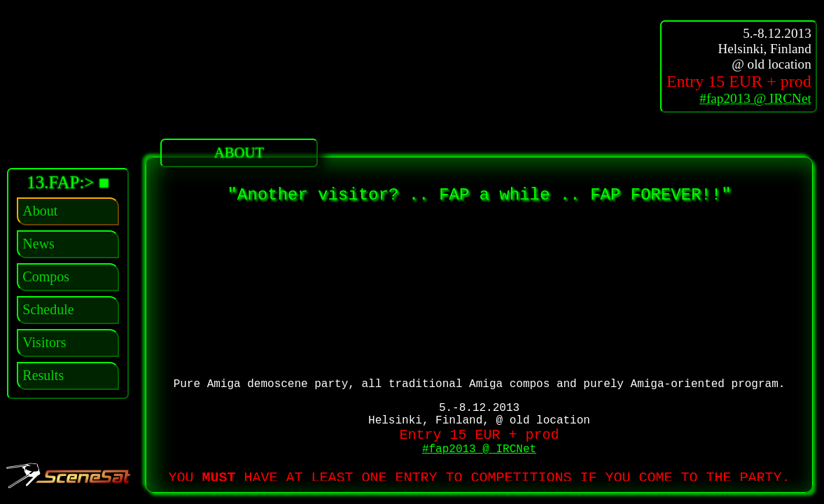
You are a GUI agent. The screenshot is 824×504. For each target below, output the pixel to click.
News (39, 244)
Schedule (48, 309)
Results (43, 375)
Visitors (44, 342)
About (40, 211)
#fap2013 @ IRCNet (755, 98)
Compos (46, 276)
